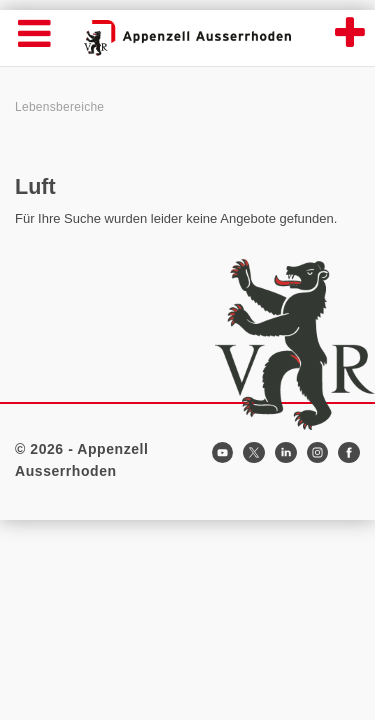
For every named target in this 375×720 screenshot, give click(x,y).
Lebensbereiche (59, 107)
